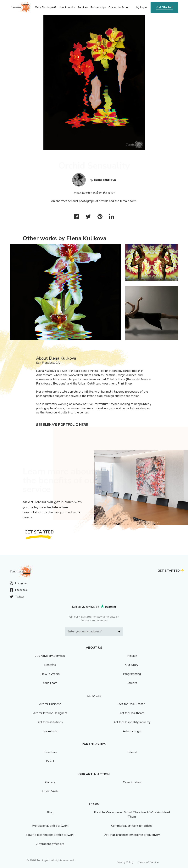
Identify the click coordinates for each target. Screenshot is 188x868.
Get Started (164, 7)
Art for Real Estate (132, 704)
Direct (50, 761)
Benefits (50, 665)
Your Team (50, 683)
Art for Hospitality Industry (132, 722)
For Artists (50, 731)
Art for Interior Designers (50, 713)
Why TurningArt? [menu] (46, 7)
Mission (132, 656)
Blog (50, 812)
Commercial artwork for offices (132, 826)
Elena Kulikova (105, 180)
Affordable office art (50, 844)
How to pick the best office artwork (50, 835)
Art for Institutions (50, 722)
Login (143, 7)
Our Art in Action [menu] (119, 7)
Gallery (50, 782)
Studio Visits (50, 791)
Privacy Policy (125, 862)
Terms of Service (148, 862)
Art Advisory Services (50, 656)
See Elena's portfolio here (62, 425)
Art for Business (50, 704)
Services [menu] (83, 7)
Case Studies (132, 782)
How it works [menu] (67, 7)
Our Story (132, 665)
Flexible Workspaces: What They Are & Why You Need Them (132, 815)
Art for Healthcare (132, 713)
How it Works (50, 674)
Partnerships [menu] (98, 7)
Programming (132, 674)
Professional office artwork (50, 826)
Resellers (50, 752)
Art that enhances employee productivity (132, 835)
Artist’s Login (132, 731)
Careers (132, 683)
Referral (132, 752)
